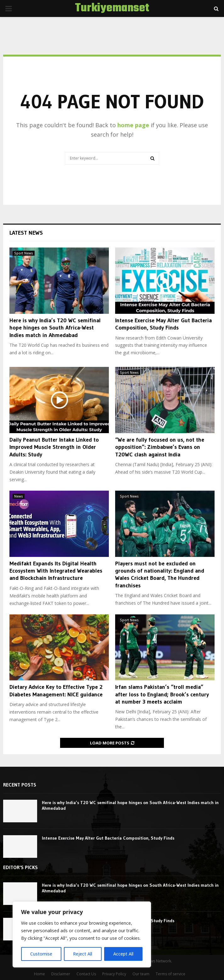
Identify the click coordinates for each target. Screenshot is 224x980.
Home (39, 974)
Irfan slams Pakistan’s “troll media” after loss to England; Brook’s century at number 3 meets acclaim (162, 694)
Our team (141, 974)
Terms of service (171, 974)
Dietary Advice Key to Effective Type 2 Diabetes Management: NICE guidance (56, 691)
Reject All (83, 954)
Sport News (24, 253)
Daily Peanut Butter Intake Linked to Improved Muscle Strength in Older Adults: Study (54, 447)
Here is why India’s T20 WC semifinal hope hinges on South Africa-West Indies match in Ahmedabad (55, 328)
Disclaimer (61, 974)
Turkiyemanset (112, 8)
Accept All (123, 954)
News (19, 496)
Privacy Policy (114, 974)
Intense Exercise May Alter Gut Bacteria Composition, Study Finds (163, 324)
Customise (41, 954)
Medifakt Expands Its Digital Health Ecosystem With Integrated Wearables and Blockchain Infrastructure (56, 571)
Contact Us (86, 974)
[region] (82, 934)
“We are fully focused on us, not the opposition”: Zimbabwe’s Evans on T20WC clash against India (160, 447)
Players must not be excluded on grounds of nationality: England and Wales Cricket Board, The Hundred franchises (160, 574)
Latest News (26, 233)
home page (133, 125)
